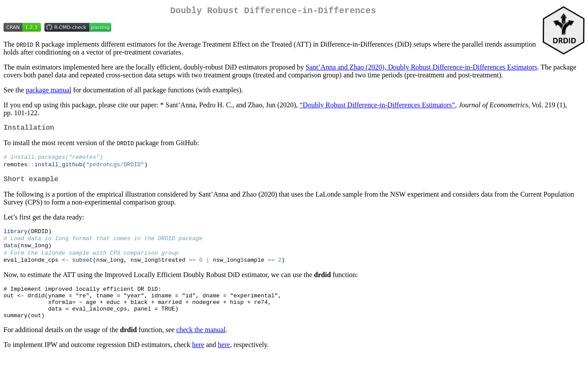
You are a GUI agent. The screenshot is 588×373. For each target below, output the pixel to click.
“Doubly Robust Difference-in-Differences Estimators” (377, 107)
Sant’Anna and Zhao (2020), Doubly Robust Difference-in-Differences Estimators (421, 69)
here (198, 362)
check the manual (201, 347)
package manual (49, 92)
